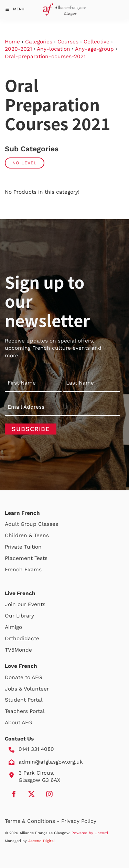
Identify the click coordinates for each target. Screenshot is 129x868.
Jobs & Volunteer (27, 689)
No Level (25, 163)
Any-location (53, 49)
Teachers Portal (25, 711)
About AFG (18, 723)
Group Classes (39, 524)
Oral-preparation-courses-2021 (45, 57)
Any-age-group (94, 49)
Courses (68, 42)
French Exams (23, 570)
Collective (96, 42)
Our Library (19, 616)
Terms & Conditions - (33, 821)
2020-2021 (18, 49)
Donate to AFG (23, 677)
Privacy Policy (79, 821)
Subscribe (31, 429)
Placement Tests (26, 558)
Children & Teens (27, 535)
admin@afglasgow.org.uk (51, 762)
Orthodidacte (22, 639)
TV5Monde (18, 650)
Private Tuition (23, 547)
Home (12, 42)
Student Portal (24, 700)
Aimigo (13, 627)
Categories (39, 42)
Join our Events (25, 604)
